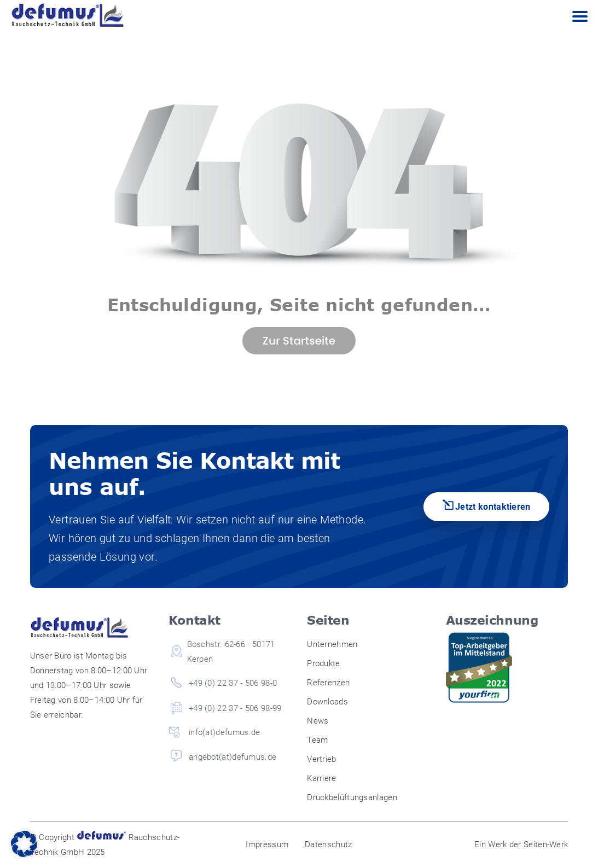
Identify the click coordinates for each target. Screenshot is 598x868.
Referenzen (328, 683)
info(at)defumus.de (224, 732)
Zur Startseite (299, 341)
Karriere (321, 778)
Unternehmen (332, 644)
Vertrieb (321, 759)
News (318, 721)
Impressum (267, 844)
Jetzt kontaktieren (493, 507)
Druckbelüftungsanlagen (352, 797)
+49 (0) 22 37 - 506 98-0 (233, 683)
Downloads (327, 702)
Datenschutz (328, 844)
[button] (24, 844)
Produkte (323, 663)
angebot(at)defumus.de (233, 757)
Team (317, 740)
